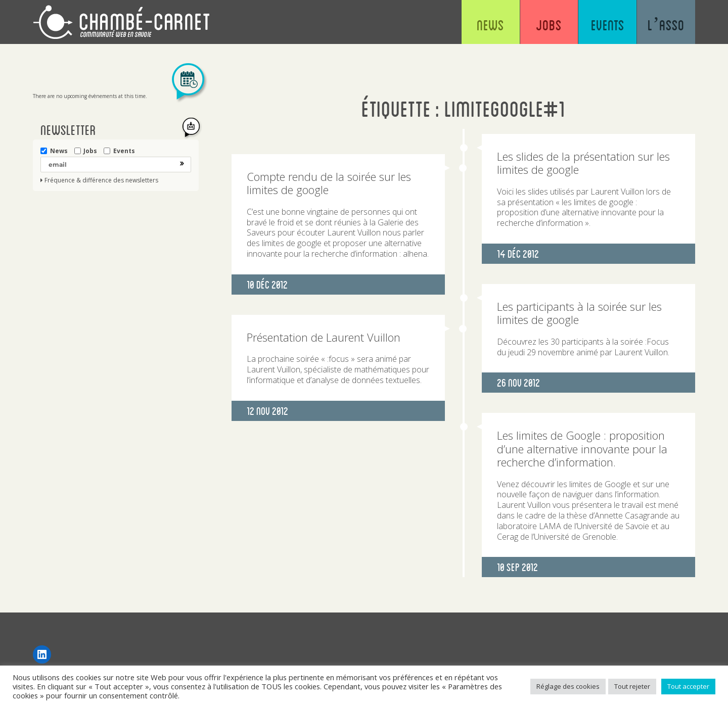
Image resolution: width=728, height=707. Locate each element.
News (490, 25)
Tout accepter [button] (688, 686)
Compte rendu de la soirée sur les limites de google (329, 183)
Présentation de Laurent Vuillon (324, 337)
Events (608, 25)
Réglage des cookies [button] (568, 686)
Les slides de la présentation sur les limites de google (583, 163)
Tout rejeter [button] (632, 686)
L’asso (666, 25)
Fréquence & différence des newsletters (101, 180)
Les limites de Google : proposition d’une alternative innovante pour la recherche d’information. (582, 449)
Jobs (549, 25)
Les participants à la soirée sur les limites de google (579, 313)
